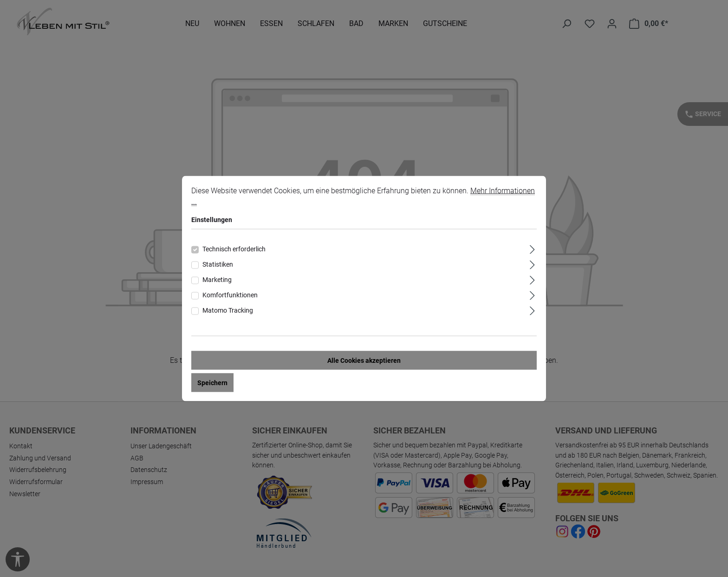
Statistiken (218, 265)
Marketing (217, 280)
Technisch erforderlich (234, 249)
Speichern (212, 383)
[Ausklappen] (532, 249)
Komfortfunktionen (230, 295)
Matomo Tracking (228, 311)
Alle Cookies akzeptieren (364, 361)
